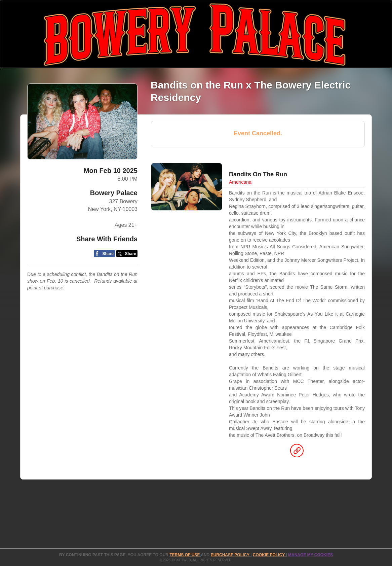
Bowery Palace (114, 193)
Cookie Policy (269, 555)
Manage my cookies (310, 555)
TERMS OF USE (185, 555)
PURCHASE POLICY (231, 555)
